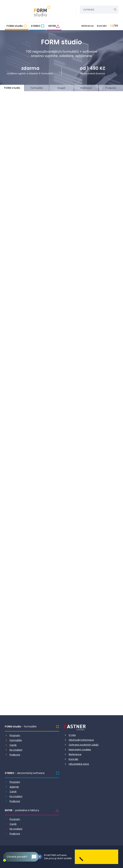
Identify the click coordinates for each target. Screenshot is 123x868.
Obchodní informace (81, 740)
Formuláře (16, 740)
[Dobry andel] (96, 857)
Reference (88, 26)
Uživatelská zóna (79, 764)
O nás (72, 735)
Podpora (15, 755)
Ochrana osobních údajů (84, 745)
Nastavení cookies (80, 749)
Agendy (14, 787)
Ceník (13, 745)
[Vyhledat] (115, 10)
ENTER (52, 26)
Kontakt (102, 26)
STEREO (36, 26)
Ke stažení (16, 750)
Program (15, 735)
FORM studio (15, 26)
